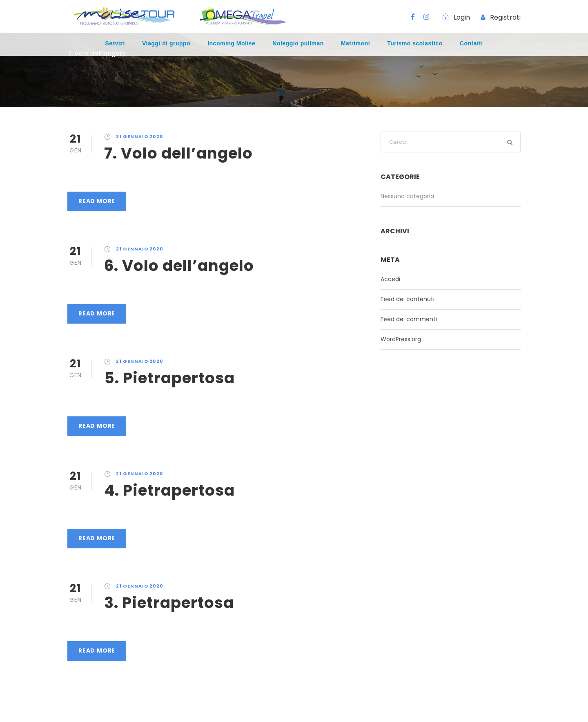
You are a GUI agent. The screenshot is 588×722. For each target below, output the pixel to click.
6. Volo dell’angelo (179, 266)
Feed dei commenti (409, 319)
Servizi (115, 43)
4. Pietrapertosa (169, 490)
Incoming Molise (231, 43)
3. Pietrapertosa (169, 603)
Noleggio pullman (298, 43)
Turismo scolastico (415, 43)
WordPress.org (401, 339)
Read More (97, 201)
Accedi (390, 279)
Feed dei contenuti (408, 299)
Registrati (505, 17)
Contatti (471, 43)
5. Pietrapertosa (169, 378)
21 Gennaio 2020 (140, 136)
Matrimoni (355, 43)
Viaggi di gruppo (166, 43)
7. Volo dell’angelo (178, 153)
